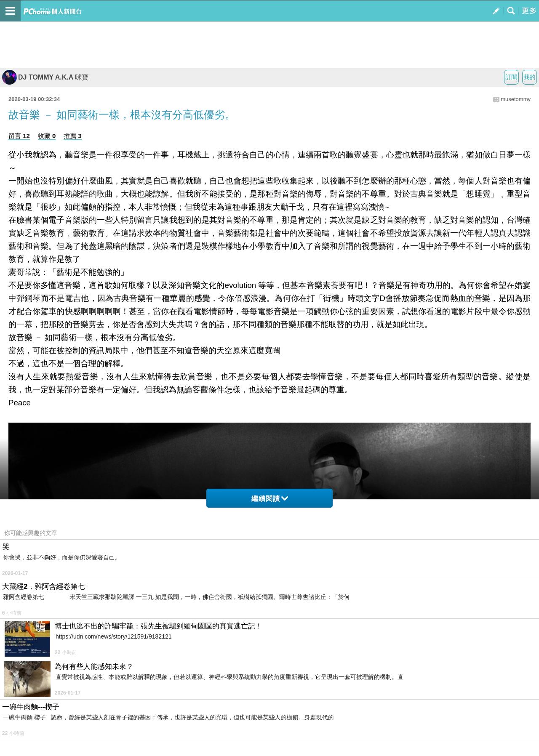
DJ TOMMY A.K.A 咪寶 (45, 77)
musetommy (516, 99)
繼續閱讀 (270, 499)
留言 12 (19, 136)
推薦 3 (73, 136)
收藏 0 (47, 136)
